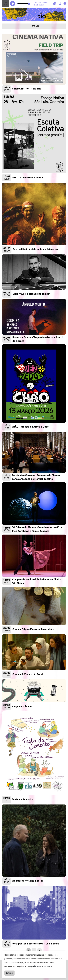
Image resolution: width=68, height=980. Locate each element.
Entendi (9, 972)
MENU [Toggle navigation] (34, 26)
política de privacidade (42, 966)
